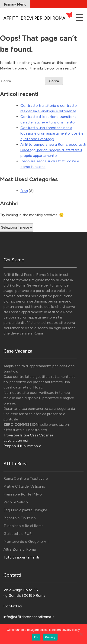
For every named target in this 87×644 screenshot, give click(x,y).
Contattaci (13, 606)
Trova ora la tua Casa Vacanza (28, 435)
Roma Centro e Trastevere (26, 478)
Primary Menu (15, 4)
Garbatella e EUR (18, 534)
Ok (36, 637)
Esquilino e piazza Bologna (25, 510)
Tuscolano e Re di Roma (23, 526)
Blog (24, 191)
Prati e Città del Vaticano (24, 486)
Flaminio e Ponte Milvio (23, 494)
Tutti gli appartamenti (21, 557)
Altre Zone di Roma (20, 549)
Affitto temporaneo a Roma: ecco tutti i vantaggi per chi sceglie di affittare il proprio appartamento (53, 150)
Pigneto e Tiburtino (20, 518)
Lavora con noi (16, 440)
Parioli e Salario (16, 502)
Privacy (50, 637)
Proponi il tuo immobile (22, 446)
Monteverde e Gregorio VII (26, 541)
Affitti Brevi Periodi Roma (34, 18)
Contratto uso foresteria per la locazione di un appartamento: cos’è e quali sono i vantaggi (52, 133)
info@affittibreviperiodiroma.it (29, 617)
